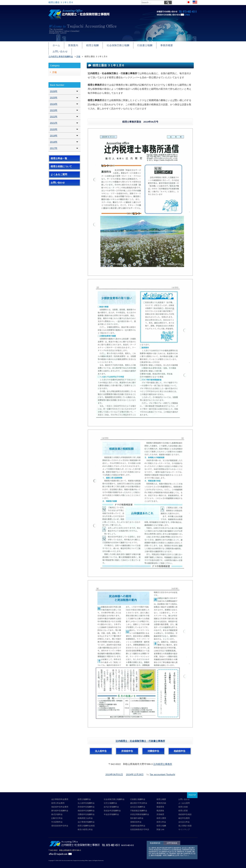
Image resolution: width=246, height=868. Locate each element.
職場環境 (160, 805)
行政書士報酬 (141, 45)
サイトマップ (184, 827)
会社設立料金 (184, 820)
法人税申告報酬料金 (86, 801)
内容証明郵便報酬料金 (140, 812)
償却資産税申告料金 (60, 823)
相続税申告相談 (185, 812)
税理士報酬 (91, 45)
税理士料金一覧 (59, 156)
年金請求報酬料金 (111, 812)
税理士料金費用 (58, 801)
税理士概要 (161, 797)
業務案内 (72, 45)
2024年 (54, 102)
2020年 (54, 127)
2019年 (54, 133)
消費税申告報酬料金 (86, 812)
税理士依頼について (61, 164)
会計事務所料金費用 (60, 797)
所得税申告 (127, 749)
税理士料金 (161, 820)
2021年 (54, 121)
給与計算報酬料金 (111, 805)
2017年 (54, 146)
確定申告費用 (184, 816)
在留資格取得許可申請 (140, 827)
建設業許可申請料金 (139, 801)
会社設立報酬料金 (138, 805)
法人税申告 (101, 749)
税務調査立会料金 (85, 816)
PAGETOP (192, 793)
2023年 (54, 108)
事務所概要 (162, 45)
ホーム (56, 45)
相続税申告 (180, 749)
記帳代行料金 (57, 816)
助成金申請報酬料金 (112, 808)
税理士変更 (183, 808)
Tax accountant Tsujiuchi (162, 772)
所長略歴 (160, 812)
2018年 (54, 139)
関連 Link (160, 827)
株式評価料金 (57, 812)
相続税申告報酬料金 (86, 808)
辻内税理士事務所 (163, 762)
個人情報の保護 (185, 823)
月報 (54, 70)
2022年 (54, 114)
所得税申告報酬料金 (86, 805)
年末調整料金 (57, 820)
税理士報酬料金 (84, 797)
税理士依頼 (183, 805)
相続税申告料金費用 (60, 805)
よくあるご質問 (59, 172)
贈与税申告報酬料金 (60, 808)
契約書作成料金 (137, 816)
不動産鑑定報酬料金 (139, 808)
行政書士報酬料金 (138, 797)
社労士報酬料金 (110, 801)
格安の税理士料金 (85, 827)
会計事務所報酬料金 (86, 820)
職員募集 (160, 808)
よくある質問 (184, 801)
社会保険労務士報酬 (115, 45)
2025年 (54, 95)
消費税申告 (153, 749)
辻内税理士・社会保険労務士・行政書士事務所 (140, 739)
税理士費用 (161, 816)
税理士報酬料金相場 (86, 823)
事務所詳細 (161, 801)
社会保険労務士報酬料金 (114, 797)
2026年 (54, 89)
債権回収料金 (136, 820)
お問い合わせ (183, 45)
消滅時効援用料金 (138, 823)
